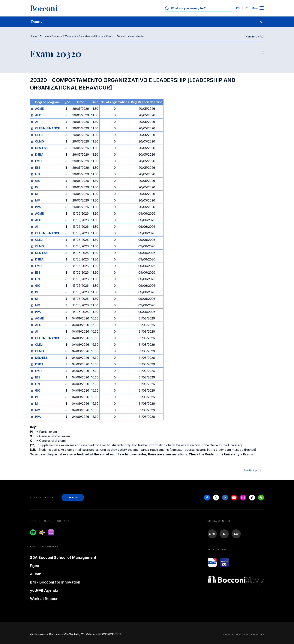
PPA (38, 207)
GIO (38, 181)
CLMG (39, 141)
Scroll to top (253, 470)
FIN (37, 174)
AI (37, 122)
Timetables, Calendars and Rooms (84, 36)
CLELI (39, 135)
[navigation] (147, 22)
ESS (38, 168)
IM (37, 187)
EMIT (39, 161)
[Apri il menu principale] (262, 8)
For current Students (51, 36)
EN (238, 8)
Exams (110, 36)
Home (33, 36)
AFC (38, 115)
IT (247, 8)
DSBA (39, 154)
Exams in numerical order (130, 36)
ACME (39, 109)
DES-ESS (41, 148)
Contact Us (255, 37)
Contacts (73, 497)
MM (38, 200)
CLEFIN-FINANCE (47, 128)
